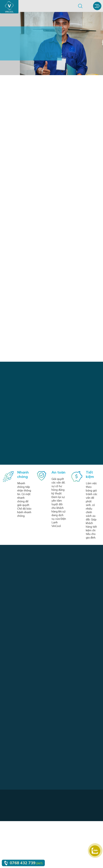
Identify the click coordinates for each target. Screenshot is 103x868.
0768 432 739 (23, 863)
